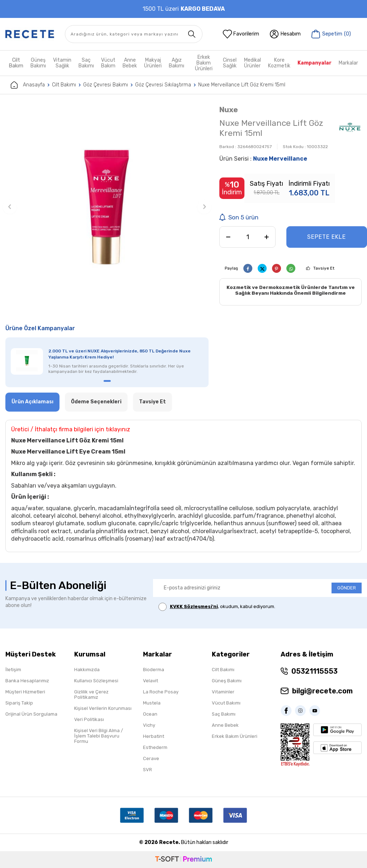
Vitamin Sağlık (62, 63)
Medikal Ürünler (252, 63)
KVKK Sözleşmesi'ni (194, 606)
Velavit (151, 681)
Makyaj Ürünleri (153, 63)
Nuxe (229, 110)
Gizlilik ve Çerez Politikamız (91, 694)
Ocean (150, 714)
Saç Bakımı (86, 63)
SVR (147, 770)
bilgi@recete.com (322, 691)
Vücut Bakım (108, 63)
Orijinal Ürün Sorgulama (31, 714)
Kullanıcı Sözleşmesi (96, 681)
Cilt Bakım (16, 63)
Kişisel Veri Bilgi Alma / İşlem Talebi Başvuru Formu (99, 736)
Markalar (348, 63)
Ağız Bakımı (177, 63)
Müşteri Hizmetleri (25, 692)
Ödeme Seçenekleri (96, 402)
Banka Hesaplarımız (27, 681)
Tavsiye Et (324, 268)
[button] (10, 207)
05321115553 (314, 671)
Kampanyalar (314, 63)
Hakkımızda (87, 670)
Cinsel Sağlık (230, 63)
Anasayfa (28, 85)
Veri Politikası (89, 719)
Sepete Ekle (327, 237)
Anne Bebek (130, 63)
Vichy (149, 725)
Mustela (152, 703)
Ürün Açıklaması (32, 402)
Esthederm (155, 747)
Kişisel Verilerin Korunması (103, 708)
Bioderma (154, 670)
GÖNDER (347, 588)
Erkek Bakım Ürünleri (204, 63)
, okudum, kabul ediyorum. (217, 607)
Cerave (151, 758)
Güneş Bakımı (38, 63)
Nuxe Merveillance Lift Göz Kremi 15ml (242, 85)
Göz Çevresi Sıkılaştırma (163, 85)
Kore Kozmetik (279, 63)
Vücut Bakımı (226, 703)
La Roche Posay (161, 692)
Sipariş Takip (19, 703)
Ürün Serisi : (263, 159)
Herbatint (154, 736)
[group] (107, 207)
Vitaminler (223, 692)
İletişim (13, 670)
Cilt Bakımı (64, 85)
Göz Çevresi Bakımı (106, 85)
